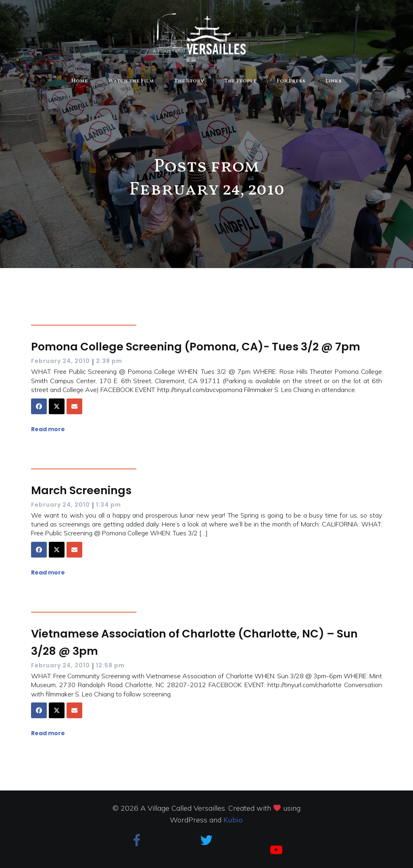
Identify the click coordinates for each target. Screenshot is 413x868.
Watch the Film (131, 81)
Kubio (233, 820)
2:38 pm (109, 361)
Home (80, 81)
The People (240, 81)
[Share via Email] (74, 406)
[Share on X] (57, 406)
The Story (189, 81)
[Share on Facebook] (39, 406)
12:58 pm (110, 665)
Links (334, 81)
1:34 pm (108, 505)
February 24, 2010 (60, 361)
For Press (291, 81)
